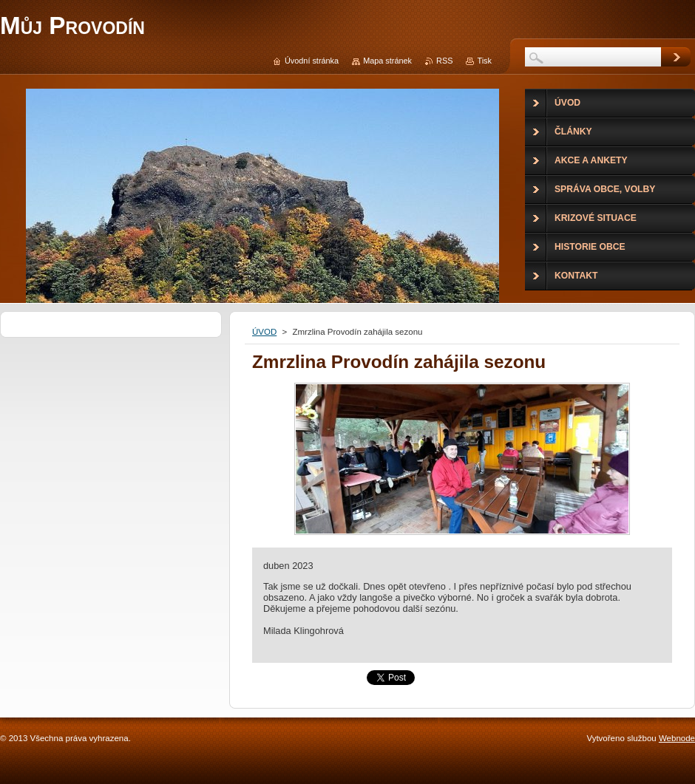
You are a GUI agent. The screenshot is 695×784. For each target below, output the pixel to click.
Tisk (484, 61)
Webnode (677, 738)
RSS (444, 61)
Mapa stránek (387, 61)
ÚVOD (264, 332)
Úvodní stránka (312, 61)
